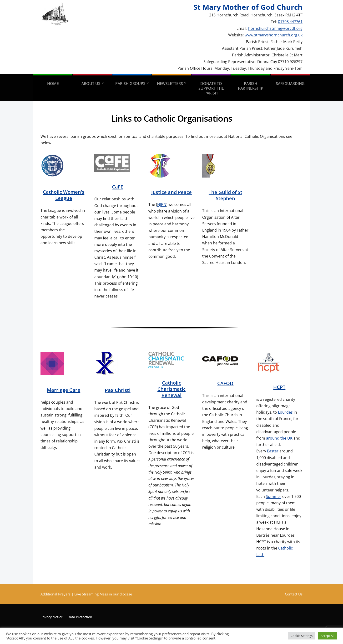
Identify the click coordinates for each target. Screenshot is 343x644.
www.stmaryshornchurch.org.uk (274, 35)
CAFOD (225, 383)
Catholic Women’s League (64, 195)
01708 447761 (290, 22)
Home (53, 84)
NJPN (162, 204)
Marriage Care (64, 390)
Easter (273, 451)
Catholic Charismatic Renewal (171, 389)
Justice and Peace (171, 192)
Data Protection (80, 617)
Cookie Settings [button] (302, 636)
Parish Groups (130, 84)
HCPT (279, 387)
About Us (91, 84)
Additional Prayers (55, 594)
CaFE (118, 187)
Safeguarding (290, 84)
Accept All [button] (327, 636)
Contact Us (294, 594)
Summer (274, 496)
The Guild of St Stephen (225, 195)
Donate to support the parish (211, 88)
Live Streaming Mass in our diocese (103, 594)
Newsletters (170, 84)
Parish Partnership (251, 86)
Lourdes (285, 412)
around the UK (279, 438)
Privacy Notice (52, 617)
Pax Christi (118, 390)
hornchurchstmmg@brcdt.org (275, 28)
